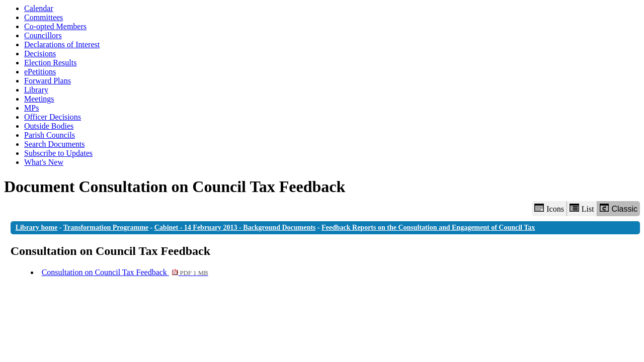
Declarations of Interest (62, 44)
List (582, 208)
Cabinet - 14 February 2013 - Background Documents (235, 228)
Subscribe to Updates (58, 153)
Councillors (43, 35)
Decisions (40, 54)
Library (36, 90)
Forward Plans (48, 81)
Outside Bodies (49, 126)
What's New (44, 162)
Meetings (39, 99)
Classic (619, 208)
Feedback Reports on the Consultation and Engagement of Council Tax (428, 228)
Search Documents (54, 144)
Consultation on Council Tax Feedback (125, 272)
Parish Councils (50, 135)
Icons (549, 208)
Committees (44, 17)
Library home (37, 228)
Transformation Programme (106, 228)
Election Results (50, 63)
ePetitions (40, 72)
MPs (31, 108)
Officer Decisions (53, 117)
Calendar (39, 8)
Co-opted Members (55, 26)
